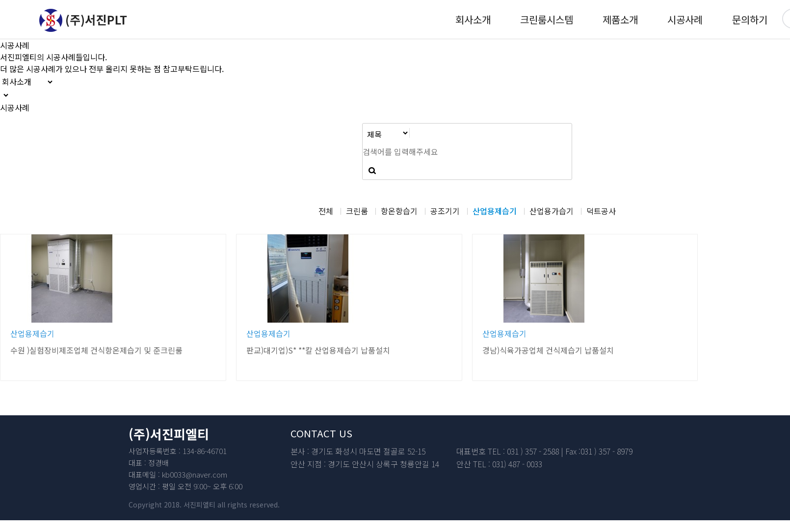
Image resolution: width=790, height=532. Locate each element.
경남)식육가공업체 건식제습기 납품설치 (548, 350)
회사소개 (473, 19)
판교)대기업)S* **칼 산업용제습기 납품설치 (318, 350)
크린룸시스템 (547, 19)
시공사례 (685, 19)
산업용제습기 (495, 211)
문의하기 (750, 19)
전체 (326, 211)
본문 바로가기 (0, 0)
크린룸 (357, 211)
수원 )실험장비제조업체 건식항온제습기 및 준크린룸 (96, 350)
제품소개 (620, 19)
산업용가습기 (552, 211)
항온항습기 (399, 211)
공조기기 (445, 211)
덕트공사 (601, 211)
